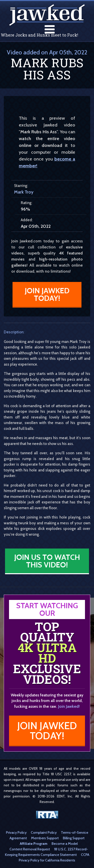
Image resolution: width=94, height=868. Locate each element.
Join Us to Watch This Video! (47, 561)
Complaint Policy (44, 832)
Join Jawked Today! (47, 294)
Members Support (45, 838)
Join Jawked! (69, 706)
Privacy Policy (16, 832)
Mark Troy (24, 192)
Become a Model (65, 844)
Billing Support (74, 838)
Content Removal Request (30, 849)
